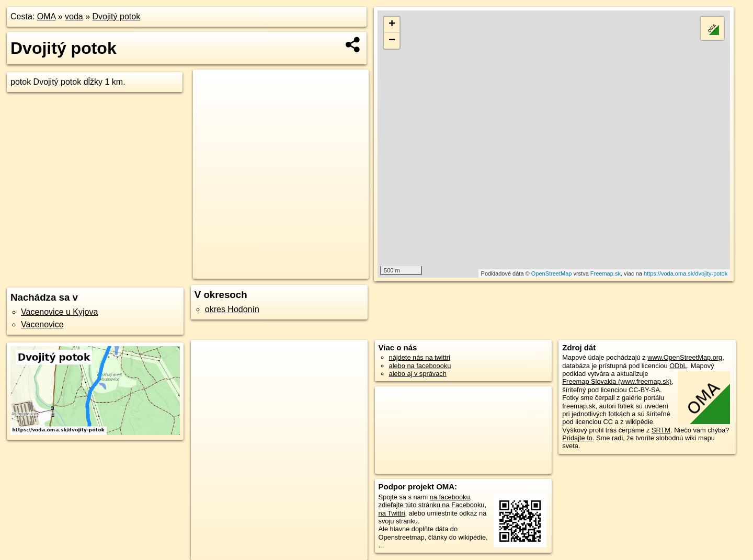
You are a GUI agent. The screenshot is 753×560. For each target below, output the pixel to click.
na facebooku (450, 497)
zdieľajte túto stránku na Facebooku (432, 505)
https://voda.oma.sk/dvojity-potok (686, 273)
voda (74, 16)
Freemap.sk (606, 273)
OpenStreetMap (552, 273)
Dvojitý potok (117, 16)
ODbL (678, 366)
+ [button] (392, 25)
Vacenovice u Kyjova (59, 312)
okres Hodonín (232, 309)
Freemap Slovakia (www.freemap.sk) (617, 381)
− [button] (392, 41)
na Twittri (392, 513)
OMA (47, 16)
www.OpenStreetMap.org (685, 357)
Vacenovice (42, 324)
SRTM (661, 430)
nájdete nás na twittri (420, 357)
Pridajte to (577, 438)
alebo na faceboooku (420, 366)
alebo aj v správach (418, 374)
